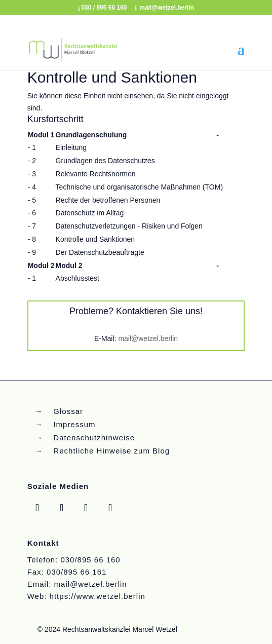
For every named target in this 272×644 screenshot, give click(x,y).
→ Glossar (59, 411)
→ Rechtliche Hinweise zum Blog (102, 451)
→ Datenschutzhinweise (85, 438)
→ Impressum (65, 424)
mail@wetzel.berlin (148, 338)
